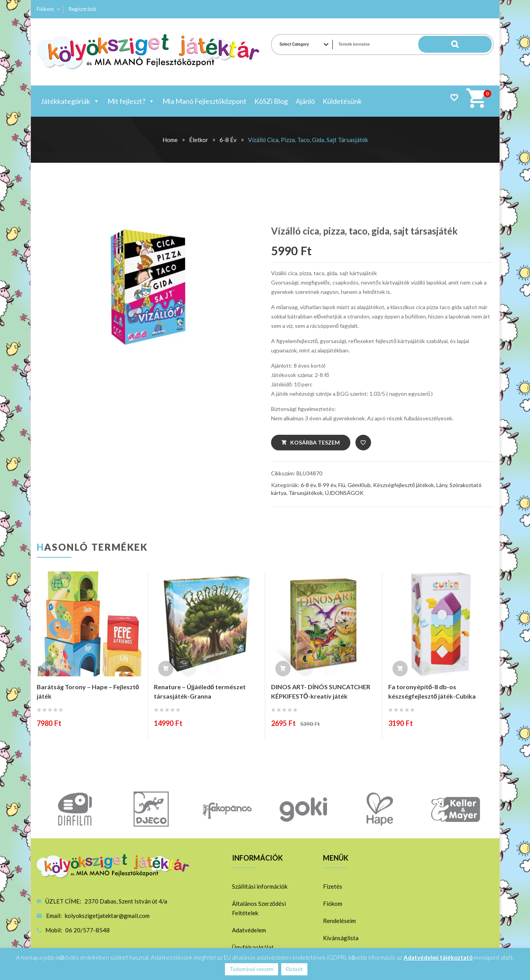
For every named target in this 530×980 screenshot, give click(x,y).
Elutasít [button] (294, 969)
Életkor (199, 140)
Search (476, 44)
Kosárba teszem (315, 442)
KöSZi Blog (271, 101)
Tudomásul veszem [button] (252, 969)
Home (170, 140)
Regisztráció (83, 9)
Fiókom (45, 9)
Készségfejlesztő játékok (404, 485)
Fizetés (333, 886)
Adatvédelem (249, 930)
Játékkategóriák (70, 101)
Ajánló (305, 101)
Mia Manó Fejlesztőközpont (204, 101)
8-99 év (327, 485)
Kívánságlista (341, 938)
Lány (442, 485)
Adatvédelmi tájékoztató (438, 957)
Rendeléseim (339, 921)
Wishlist (454, 97)
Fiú (342, 485)
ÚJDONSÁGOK (344, 493)
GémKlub (359, 485)
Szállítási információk (260, 886)
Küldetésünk (342, 101)
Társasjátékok (306, 493)
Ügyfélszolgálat (253, 947)
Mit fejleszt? (131, 101)
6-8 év (228, 140)
